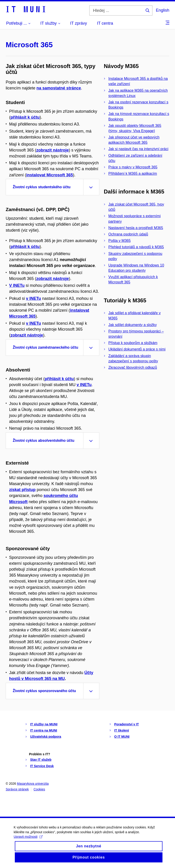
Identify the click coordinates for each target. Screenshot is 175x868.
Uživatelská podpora (46, 737)
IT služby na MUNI (44, 724)
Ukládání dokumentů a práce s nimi (137, 349)
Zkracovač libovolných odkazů (133, 367)
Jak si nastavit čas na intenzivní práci (138, 149)
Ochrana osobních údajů (128, 234)
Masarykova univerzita (33, 784)
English (163, 10)
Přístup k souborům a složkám (133, 343)
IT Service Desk (42, 766)
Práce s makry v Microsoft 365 (133, 167)
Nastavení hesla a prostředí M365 (136, 228)
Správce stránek (17, 789)
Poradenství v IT (126, 724)
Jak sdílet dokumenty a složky (133, 325)
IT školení (122, 730)
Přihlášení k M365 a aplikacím (133, 174)
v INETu (33, 298)
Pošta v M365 (120, 241)
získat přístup (22, 490)
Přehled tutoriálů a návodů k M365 (136, 247)
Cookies (39, 789)
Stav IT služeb (41, 760)
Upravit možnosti (28, 841)
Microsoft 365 (29, 45)
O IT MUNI (122, 737)
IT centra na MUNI (44, 730)
